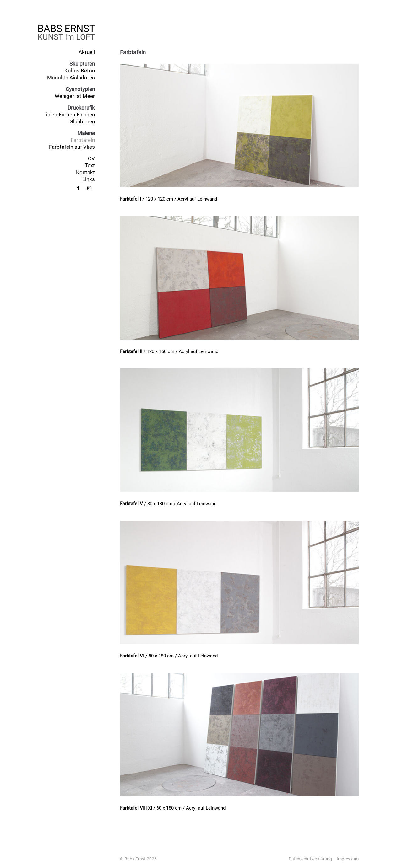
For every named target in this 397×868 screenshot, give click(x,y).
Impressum (348, 859)
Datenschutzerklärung (310, 859)
